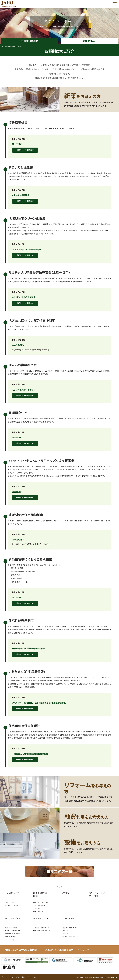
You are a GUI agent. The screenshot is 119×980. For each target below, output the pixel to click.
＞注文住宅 (83, 950)
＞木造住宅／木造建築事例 (59, 950)
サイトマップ (32, 977)
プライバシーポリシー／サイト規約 (13, 977)
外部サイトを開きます (25, 150)
